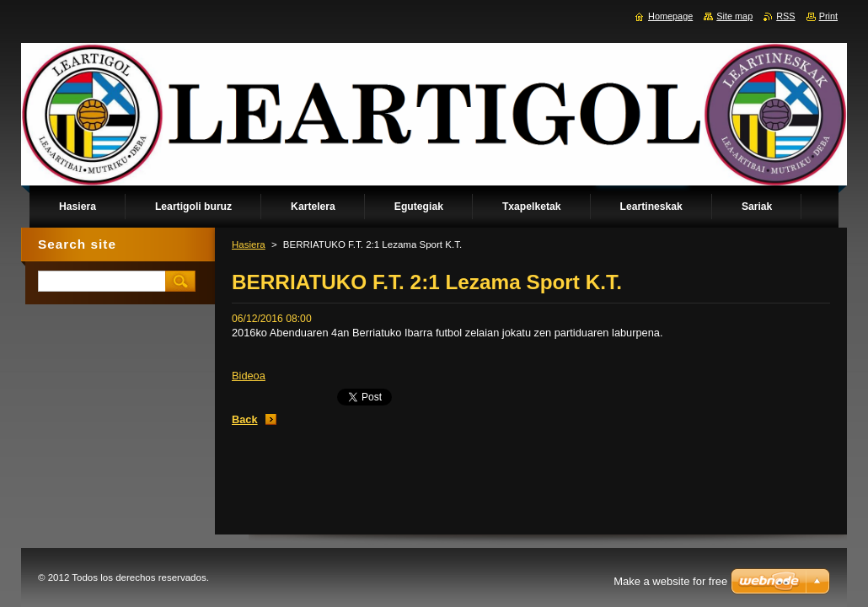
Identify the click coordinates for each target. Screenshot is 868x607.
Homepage (670, 16)
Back (245, 419)
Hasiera (249, 244)
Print (828, 16)
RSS (785, 16)
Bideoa (249, 376)
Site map (734, 16)
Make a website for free (670, 581)
